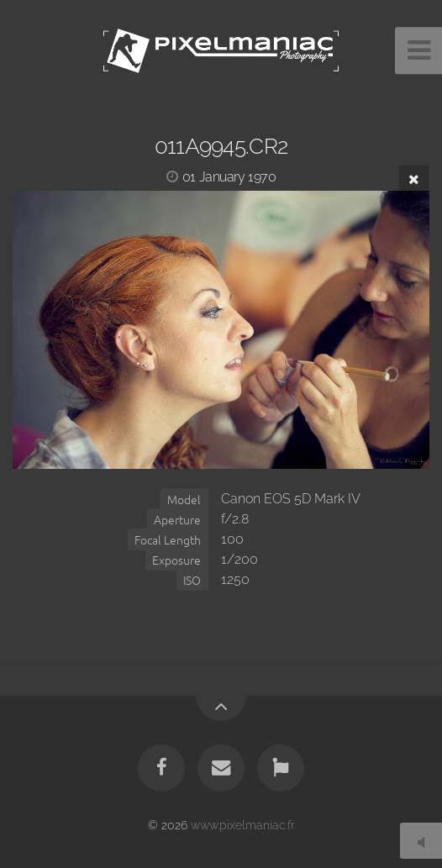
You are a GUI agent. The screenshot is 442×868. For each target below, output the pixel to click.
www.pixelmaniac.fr (243, 825)
